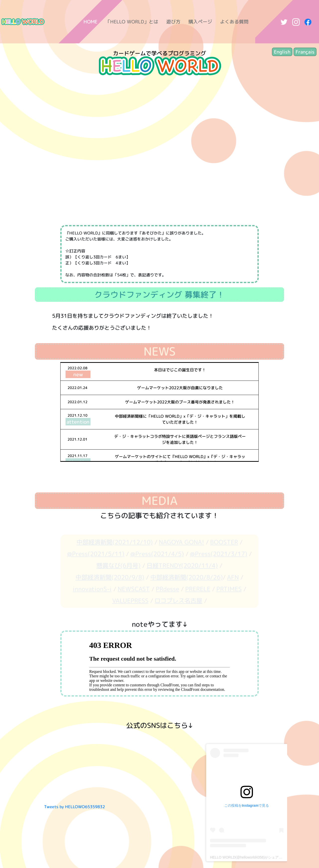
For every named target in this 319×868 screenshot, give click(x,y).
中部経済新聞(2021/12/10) (115, 542)
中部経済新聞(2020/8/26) (187, 577)
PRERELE (198, 589)
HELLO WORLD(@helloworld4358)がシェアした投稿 (251, 857)
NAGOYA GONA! (181, 542)
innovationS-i (92, 589)
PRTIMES (229, 589)
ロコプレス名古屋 (178, 601)
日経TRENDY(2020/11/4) (182, 565)
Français (305, 52)
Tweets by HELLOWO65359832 (75, 807)
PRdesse (167, 589)
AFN (233, 577)
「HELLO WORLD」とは (132, 22)
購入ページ (200, 22)
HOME (90, 22)
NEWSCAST (134, 589)
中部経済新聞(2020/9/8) (110, 577)
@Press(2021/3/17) (219, 554)
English (282, 52)
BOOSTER (224, 542)
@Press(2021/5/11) (96, 554)
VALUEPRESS (130, 601)
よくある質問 (234, 22)
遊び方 (173, 22)
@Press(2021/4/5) (157, 554)
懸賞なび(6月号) (119, 565)
